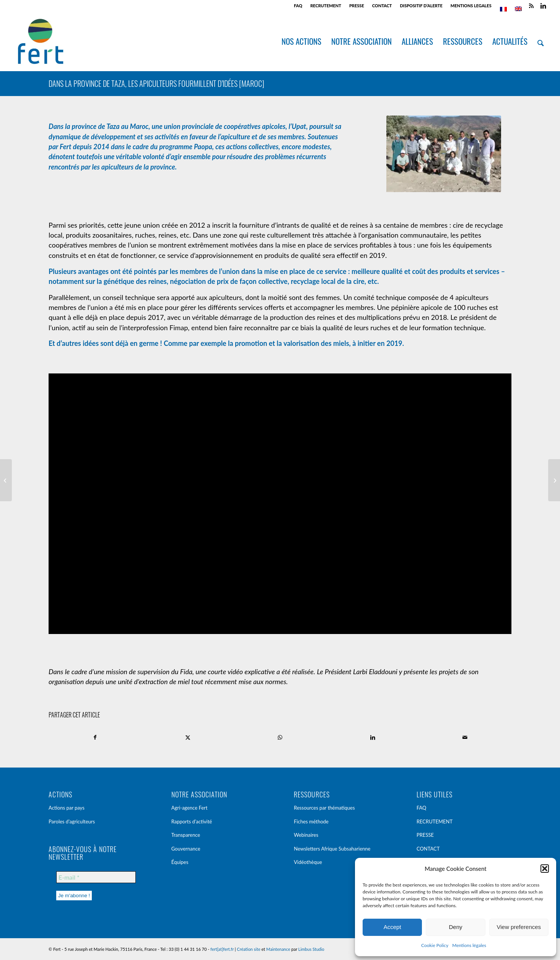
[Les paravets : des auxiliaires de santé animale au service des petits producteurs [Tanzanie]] (554, 480)
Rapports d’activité (192, 821)
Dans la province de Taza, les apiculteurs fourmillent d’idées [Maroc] (156, 83)
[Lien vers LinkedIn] (543, 6)
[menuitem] (298, 6)
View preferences (519, 927)
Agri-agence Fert (190, 808)
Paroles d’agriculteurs (72, 821)
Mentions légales (469, 945)
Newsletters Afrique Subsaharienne (332, 849)
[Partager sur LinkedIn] (373, 737)
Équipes (180, 862)
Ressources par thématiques (324, 808)
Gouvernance (186, 849)
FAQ (298, 6)
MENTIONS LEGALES (471, 6)
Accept (392, 927)
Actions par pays (67, 808)
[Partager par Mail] (465, 737)
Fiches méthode (311, 821)
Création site (248, 949)
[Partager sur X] (188, 737)
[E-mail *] (96, 877)
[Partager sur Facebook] (95, 737)
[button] (545, 869)
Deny (455, 927)
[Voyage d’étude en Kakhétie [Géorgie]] (6, 480)
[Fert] (40, 41)
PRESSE (357, 6)
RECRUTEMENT (326, 6)
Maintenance (278, 949)
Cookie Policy (435, 945)
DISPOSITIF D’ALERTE (421, 6)
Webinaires (306, 835)
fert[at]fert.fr (222, 949)
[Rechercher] (540, 41)
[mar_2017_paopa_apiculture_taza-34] (444, 155)
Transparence (186, 835)
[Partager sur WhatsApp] (280, 737)
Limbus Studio (311, 949)
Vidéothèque (308, 862)
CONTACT (382, 6)
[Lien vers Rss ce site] (532, 6)
